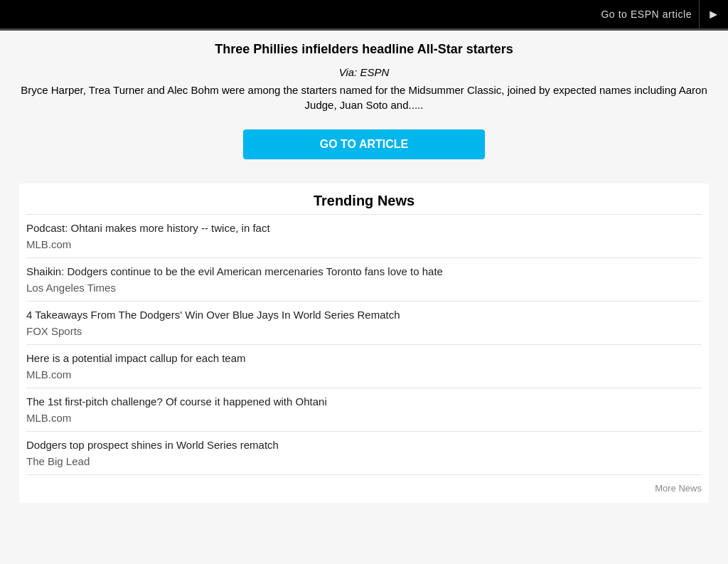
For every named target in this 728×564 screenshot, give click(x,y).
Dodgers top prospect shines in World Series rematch (152, 445)
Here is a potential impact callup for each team (136, 358)
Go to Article (364, 144)
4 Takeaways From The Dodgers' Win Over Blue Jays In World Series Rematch (213, 315)
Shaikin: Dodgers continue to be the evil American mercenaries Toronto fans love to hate (235, 271)
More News (678, 488)
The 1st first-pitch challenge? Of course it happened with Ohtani (177, 401)
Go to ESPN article (646, 14)
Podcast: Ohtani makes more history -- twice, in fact (148, 228)
